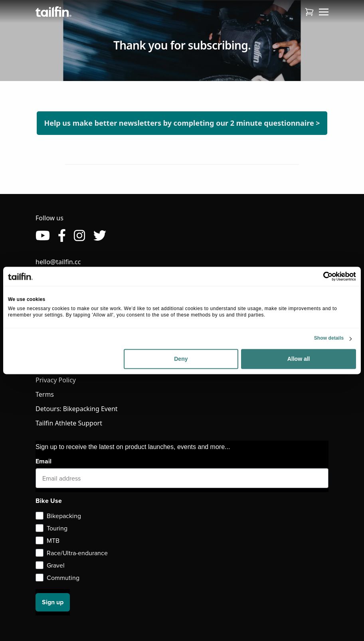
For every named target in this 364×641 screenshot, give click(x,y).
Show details (329, 338)
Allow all (299, 359)
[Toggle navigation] (324, 12)
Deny (181, 359)
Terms (45, 394)
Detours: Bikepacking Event (77, 409)
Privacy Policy (56, 380)
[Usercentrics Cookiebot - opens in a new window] (321, 276)
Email (44, 461)
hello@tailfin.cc (58, 262)
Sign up (53, 602)
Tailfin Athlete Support (69, 423)
